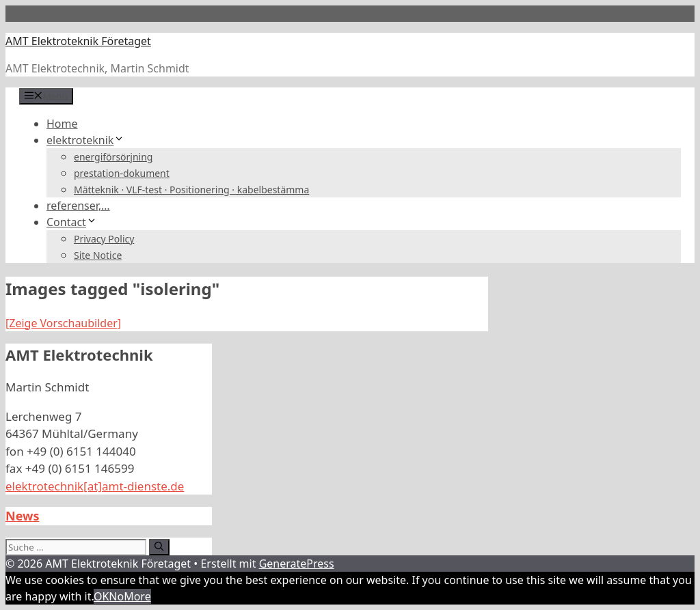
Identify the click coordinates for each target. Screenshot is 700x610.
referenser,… (78, 206)
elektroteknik (85, 140)
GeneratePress (297, 564)
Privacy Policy (104, 239)
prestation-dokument (122, 173)
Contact (72, 222)
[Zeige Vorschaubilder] (63, 323)
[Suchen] (159, 547)
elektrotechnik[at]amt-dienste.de (95, 486)
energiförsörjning (113, 157)
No (116, 596)
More (137, 596)
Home (62, 124)
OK (101, 596)
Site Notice (98, 255)
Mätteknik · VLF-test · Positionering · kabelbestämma (191, 190)
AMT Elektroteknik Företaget (78, 41)
